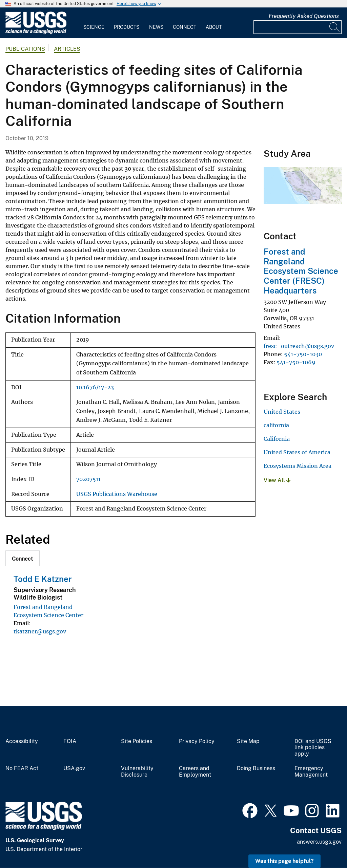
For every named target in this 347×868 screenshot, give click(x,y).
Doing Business (256, 768)
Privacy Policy (197, 741)
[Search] (335, 27)
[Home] (36, 33)
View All (277, 480)
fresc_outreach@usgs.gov (299, 346)
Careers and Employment (195, 772)
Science (94, 27)
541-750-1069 (296, 362)
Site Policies (137, 741)
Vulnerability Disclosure (137, 772)
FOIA (70, 741)
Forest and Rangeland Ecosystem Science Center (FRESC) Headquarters (301, 271)
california (276, 425)
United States (282, 412)
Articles (67, 49)
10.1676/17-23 (95, 387)
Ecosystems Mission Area (298, 466)
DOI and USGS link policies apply (313, 748)
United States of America (297, 452)
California (277, 439)
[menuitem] (94, 23)
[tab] (23, 558)
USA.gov (74, 768)
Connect (185, 27)
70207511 (88, 479)
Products (127, 27)
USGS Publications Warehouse (117, 494)
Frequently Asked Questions (304, 16)
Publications (25, 49)
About (214, 27)
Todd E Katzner (43, 579)
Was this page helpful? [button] (284, 861)
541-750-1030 (303, 354)
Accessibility (22, 741)
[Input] (298, 27)
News (156, 27)
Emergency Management (311, 772)
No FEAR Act (22, 768)
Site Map (248, 741)
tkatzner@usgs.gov (40, 631)
